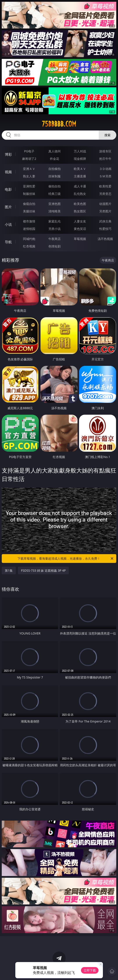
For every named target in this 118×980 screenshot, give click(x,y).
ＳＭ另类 (105, 176)
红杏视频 (29, 246)
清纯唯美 (55, 211)
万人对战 (80, 151)
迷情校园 (29, 229)
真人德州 (55, 151)
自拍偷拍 (55, 169)
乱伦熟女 (80, 194)
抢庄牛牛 (105, 159)
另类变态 (105, 194)
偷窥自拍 (29, 204)
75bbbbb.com (59, 124)
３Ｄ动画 (105, 169)
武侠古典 (105, 221)
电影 (8, 189)
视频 (8, 172)
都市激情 (29, 221)
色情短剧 (55, 246)
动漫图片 (105, 204)
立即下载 (90, 970)
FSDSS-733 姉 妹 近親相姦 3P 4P (43, 570)
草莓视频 (80, 239)
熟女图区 (80, 211)
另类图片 (105, 211)
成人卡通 (80, 186)
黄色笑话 (80, 229)
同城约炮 (29, 239)
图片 (8, 207)
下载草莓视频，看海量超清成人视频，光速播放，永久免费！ (66, 559)
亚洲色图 (55, 204)
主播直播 (80, 176)
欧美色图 (80, 204)
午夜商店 (55, 239)
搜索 (107, 135)
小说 (8, 224)
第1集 (9, 570)
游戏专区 (105, 151)
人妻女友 (80, 221)
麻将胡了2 (29, 159)
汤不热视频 (105, 239)
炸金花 (55, 159)
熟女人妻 (29, 176)
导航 (8, 242)
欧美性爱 (105, 186)
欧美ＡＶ (80, 169)
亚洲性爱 (29, 186)
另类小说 (55, 229)
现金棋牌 (80, 159)
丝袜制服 (55, 176)
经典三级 (55, 194)
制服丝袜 (29, 194)
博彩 (8, 154)
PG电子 (29, 151)
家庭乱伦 (55, 221)
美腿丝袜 (29, 211)
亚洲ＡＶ (29, 169)
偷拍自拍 (55, 186)
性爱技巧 (105, 229)
